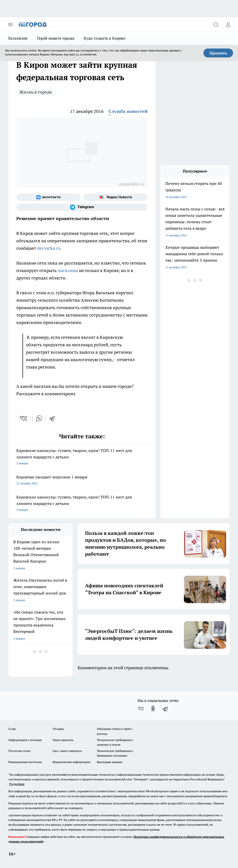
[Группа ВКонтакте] (49, 197)
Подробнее (17, 784)
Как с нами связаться (67, 751)
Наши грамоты (63, 740)
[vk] (24, 418)
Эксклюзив (18, 38)
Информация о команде (25, 740)
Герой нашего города (56, 38)
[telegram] (54, 418)
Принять (218, 53)
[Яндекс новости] (116, 197)
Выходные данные (110, 762)
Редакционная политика (25, 762)
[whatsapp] (39, 418)
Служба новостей (128, 111)
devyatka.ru (49, 248)
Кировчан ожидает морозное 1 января (82, 481)
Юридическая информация (71, 762)
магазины (67, 270)
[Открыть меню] (10, 25)
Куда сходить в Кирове (104, 38)
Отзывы (58, 729)
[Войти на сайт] (228, 25)
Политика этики (20, 751)
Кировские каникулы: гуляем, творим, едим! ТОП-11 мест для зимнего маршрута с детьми (82, 457)
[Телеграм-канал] (82, 207)
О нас (12, 729)
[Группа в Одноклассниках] (153, 709)
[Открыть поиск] (216, 25)
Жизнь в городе (36, 92)
